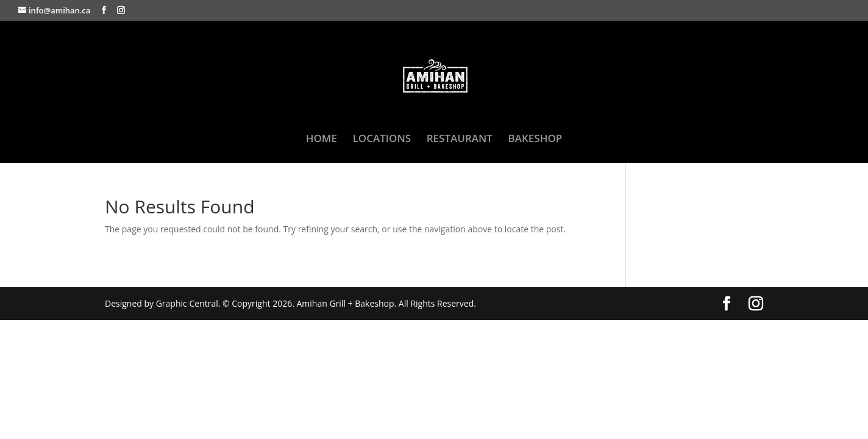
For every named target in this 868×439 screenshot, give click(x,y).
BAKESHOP (535, 140)
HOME (322, 140)
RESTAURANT (460, 140)
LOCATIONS (382, 140)
